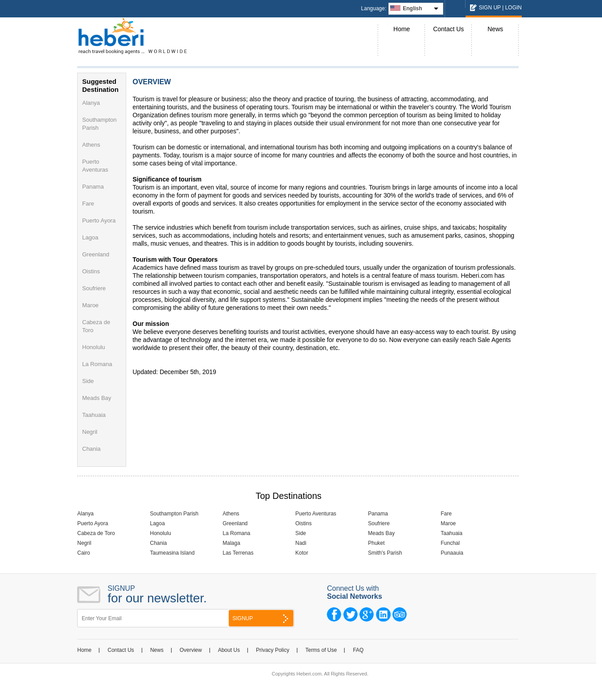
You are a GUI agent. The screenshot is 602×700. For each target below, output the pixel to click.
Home (402, 29)
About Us (229, 650)
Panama (93, 187)
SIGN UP (490, 8)
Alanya (91, 103)
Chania (91, 449)
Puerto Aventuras (316, 514)
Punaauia (452, 553)
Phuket (376, 543)
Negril (90, 432)
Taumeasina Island (172, 553)
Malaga (231, 543)
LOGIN (513, 8)
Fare (88, 204)
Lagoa (90, 237)
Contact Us (448, 29)
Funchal (450, 543)
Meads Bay (97, 398)
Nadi (301, 543)
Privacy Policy (273, 650)
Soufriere (94, 288)
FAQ (358, 650)
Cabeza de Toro (96, 533)
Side (88, 381)
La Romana (97, 364)
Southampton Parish (174, 514)
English (412, 8)
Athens (91, 145)
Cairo (84, 553)
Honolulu (93, 347)
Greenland (96, 254)
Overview (191, 650)
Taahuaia (94, 415)
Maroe (90, 305)
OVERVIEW (152, 82)
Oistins (91, 271)
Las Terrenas (238, 553)
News (495, 29)
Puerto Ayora (99, 220)
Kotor (302, 553)
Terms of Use (321, 650)
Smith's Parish (385, 553)
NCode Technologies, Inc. (359, 685)
